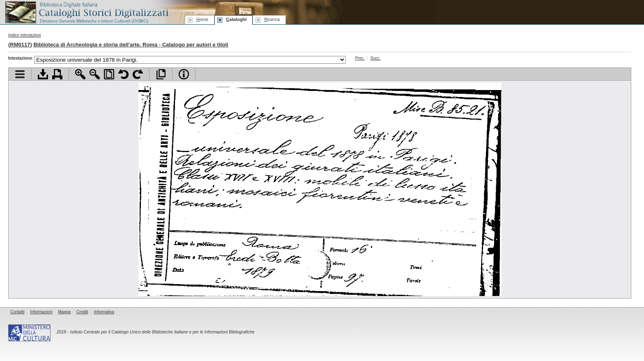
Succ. (376, 58)
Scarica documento (43, 74)
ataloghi (236, 19)
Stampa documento (57, 74)
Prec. (360, 58)
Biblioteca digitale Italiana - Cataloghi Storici (86, 12)
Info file (184, 74)
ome (202, 19)
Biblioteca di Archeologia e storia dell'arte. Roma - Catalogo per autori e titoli (131, 45)
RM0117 (20, 45)
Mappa (65, 312)
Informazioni (41, 312)
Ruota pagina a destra (138, 74)
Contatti (17, 312)
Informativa (104, 312)
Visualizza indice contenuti (20, 74)
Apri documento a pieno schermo (161, 74)
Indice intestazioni (25, 35)
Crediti (82, 312)
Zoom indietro (95, 74)
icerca (272, 19)
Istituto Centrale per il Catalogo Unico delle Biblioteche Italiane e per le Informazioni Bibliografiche (162, 332)
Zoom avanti (80, 74)
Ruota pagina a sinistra (123, 74)
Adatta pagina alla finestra (109, 74)
